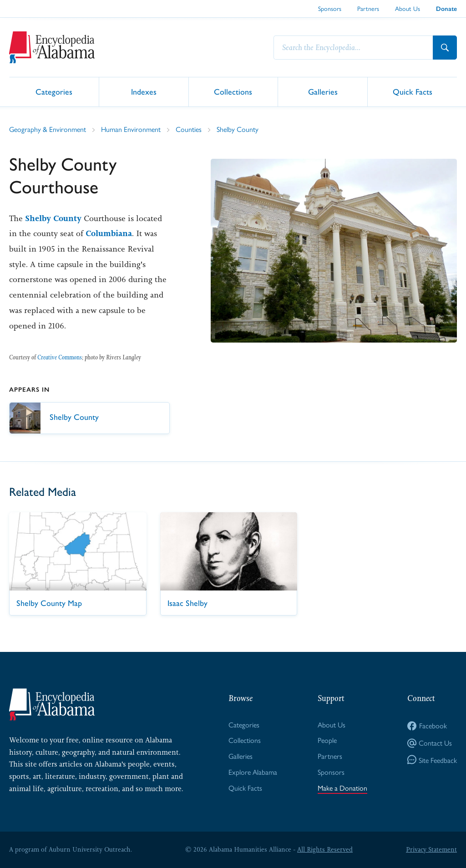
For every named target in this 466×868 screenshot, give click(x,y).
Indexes (144, 91)
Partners (368, 8)
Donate (446, 9)
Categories (54, 91)
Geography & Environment (48, 129)
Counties (189, 129)
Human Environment (131, 129)
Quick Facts (413, 91)
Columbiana (109, 233)
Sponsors (330, 8)
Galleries (323, 91)
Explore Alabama (253, 772)
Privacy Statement (431, 849)
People (327, 740)
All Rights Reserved (325, 849)
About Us (408, 8)
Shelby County (238, 129)
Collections (233, 91)
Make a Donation (342, 788)
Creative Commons (60, 357)
